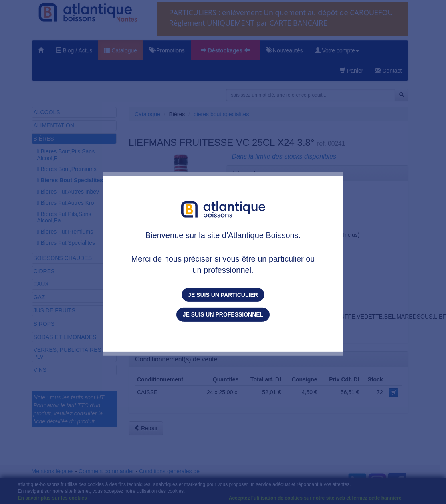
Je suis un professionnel (223, 314)
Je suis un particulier (223, 295)
